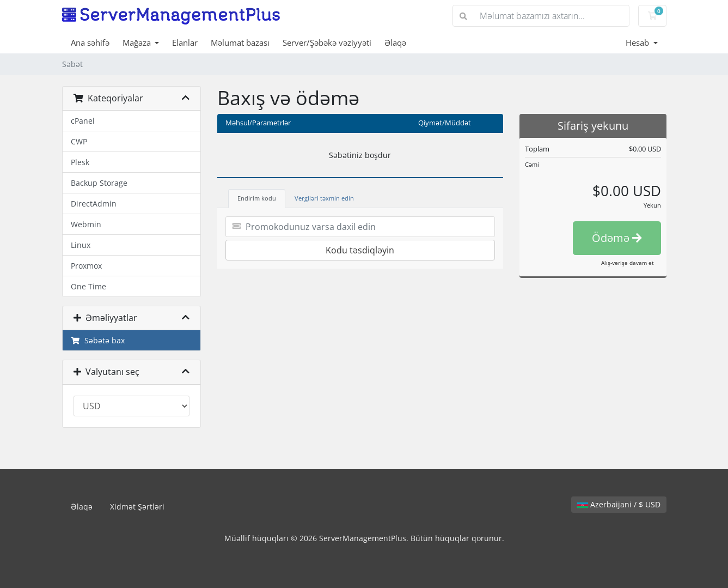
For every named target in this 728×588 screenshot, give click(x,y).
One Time (88, 286)
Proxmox (86, 266)
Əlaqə (395, 43)
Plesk (80, 162)
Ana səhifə (90, 43)
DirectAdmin (94, 204)
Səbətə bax (98, 340)
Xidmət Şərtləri (137, 507)
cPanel (83, 121)
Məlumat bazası (240, 43)
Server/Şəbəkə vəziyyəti (327, 43)
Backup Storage (99, 183)
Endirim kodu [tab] (257, 198)
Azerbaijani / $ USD (619, 504)
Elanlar (185, 43)
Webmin (86, 224)
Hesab (638, 43)
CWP (79, 141)
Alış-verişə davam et (628, 263)
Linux (81, 245)
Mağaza (138, 43)
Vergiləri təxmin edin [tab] (324, 198)
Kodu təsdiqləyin (360, 250)
